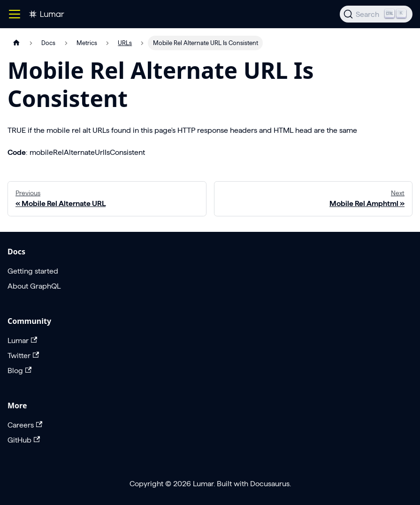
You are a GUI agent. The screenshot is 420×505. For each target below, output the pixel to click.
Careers (25, 425)
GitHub (24, 440)
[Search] (376, 14)
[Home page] (16, 43)
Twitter (23, 356)
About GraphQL (34, 286)
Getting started (33, 271)
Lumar (22, 340)
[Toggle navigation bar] (15, 14)
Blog (19, 371)
